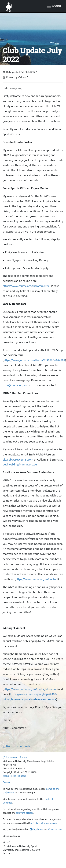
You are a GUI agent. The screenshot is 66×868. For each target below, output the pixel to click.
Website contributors (14, 776)
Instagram (55, 829)
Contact (7, 782)
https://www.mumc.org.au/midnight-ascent (30, 689)
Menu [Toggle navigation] (54, 6)
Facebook (36, 829)
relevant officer (25, 813)
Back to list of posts (16, 746)
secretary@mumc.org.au (44, 823)
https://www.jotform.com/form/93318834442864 (34, 360)
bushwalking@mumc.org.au (20, 464)
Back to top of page (15, 757)
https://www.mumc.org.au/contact (37, 579)
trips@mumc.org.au (15, 385)
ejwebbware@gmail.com (18, 459)
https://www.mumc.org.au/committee (26, 286)
